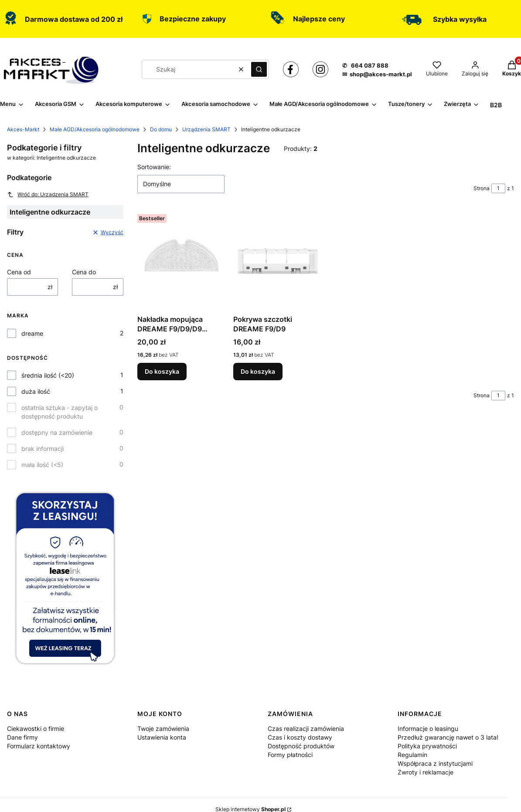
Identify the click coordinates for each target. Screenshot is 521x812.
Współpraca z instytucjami (435, 763)
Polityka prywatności (427, 746)
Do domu (161, 129)
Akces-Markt (23, 129)
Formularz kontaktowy (39, 746)
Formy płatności (290, 755)
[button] (259, 69)
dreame (32, 333)
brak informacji (43, 449)
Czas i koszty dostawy (300, 737)
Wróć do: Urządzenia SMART (48, 194)
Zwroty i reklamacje (426, 772)
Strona (482, 188)
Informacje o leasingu (428, 728)
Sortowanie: (154, 167)
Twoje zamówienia (163, 728)
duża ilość (36, 391)
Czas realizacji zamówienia (306, 728)
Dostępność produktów (301, 746)
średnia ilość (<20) (48, 375)
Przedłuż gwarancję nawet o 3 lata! (448, 737)
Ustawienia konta (162, 737)
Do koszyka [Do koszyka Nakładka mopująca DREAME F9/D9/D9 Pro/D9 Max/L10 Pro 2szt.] (162, 371)
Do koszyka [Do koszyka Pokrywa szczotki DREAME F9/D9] (258, 371)
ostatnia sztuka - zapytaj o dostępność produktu (60, 412)
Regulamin (412, 755)
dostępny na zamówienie (57, 432)
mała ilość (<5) (42, 465)
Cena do (84, 272)
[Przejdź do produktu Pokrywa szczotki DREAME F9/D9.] (278, 261)
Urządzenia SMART (206, 129)
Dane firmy (22, 737)
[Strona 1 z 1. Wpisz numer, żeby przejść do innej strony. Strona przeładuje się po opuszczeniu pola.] (498, 188)
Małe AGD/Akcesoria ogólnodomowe (95, 129)
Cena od (19, 272)
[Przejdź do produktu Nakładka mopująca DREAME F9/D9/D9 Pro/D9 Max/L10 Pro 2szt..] (182, 261)
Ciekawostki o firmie (36, 728)
